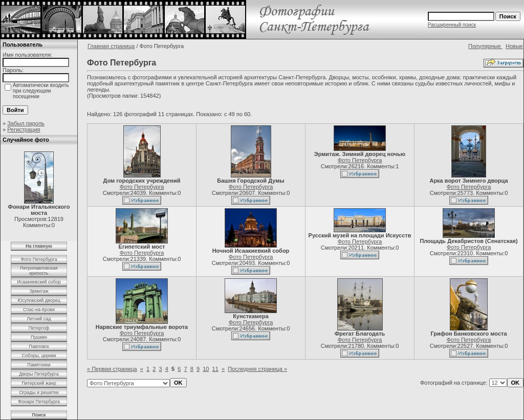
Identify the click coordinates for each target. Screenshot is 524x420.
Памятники (39, 365)
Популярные (485, 46)
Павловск (39, 346)
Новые (514, 46)
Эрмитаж (39, 291)
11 (215, 369)
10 (206, 369)
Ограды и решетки (39, 392)
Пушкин (39, 337)
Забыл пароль (26, 123)
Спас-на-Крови (39, 310)
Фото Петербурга (39, 259)
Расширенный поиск (452, 25)
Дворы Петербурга (39, 374)
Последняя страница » (257, 369)
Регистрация (24, 129)
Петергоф (39, 328)
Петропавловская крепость (39, 271)
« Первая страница (112, 369)
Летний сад (39, 319)
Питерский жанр (39, 383)
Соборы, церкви (39, 356)
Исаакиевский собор (39, 282)
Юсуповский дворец (39, 300)
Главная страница (111, 46)
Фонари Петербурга (39, 402)
